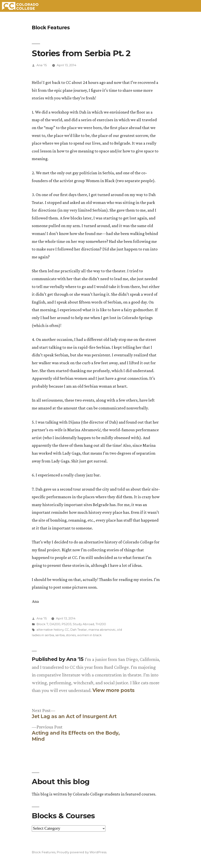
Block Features (51, 28)
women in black (89, 635)
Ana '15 (42, 65)
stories (71, 635)
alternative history (50, 630)
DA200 (55, 624)
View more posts (114, 690)
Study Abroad (84, 624)
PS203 (67, 624)
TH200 (101, 624)
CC (67, 630)
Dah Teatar (79, 630)
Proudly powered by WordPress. (82, 852)
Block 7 (42, 624)
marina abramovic (102, 630)
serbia (60, 635)
